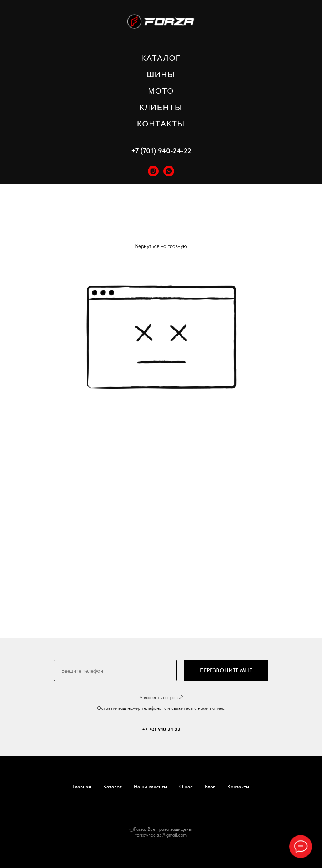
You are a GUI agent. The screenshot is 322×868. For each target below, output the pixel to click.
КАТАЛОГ (161, 58)
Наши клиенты (150, 787)
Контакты (238, 787)
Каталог (112, 787)
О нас (186, 787)
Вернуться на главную (161, 246)
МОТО (161, 91)
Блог (210, 787)
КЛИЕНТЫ (161, 107)
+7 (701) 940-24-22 (161, 151)
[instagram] (153, 171)
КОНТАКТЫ (161, 124)
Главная (82, 787)
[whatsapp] (169, 171)
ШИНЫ (161, 74)
